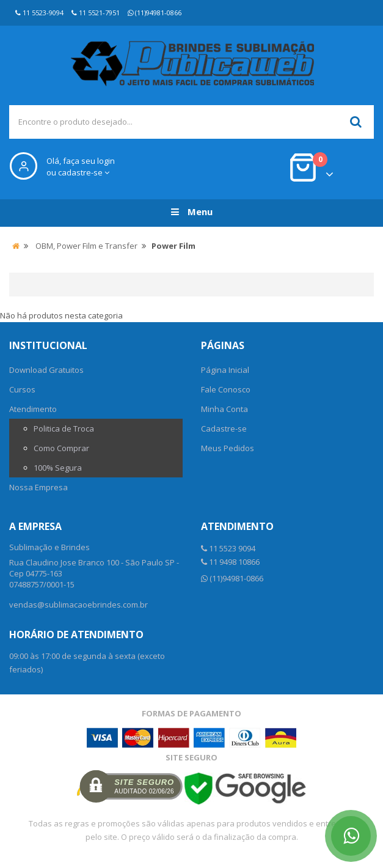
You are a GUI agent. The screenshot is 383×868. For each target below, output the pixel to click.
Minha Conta (224, 409)
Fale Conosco (226, 389)
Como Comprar (61, 448)
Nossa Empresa (38, 487)
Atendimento (33, 409)
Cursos (22, 389)
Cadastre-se (224, 428)
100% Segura (58, 468)
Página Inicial (225, 370)
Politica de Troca (64, 428)
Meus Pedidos (228, 448)
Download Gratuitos (46, 370)
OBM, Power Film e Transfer (86, 246)
